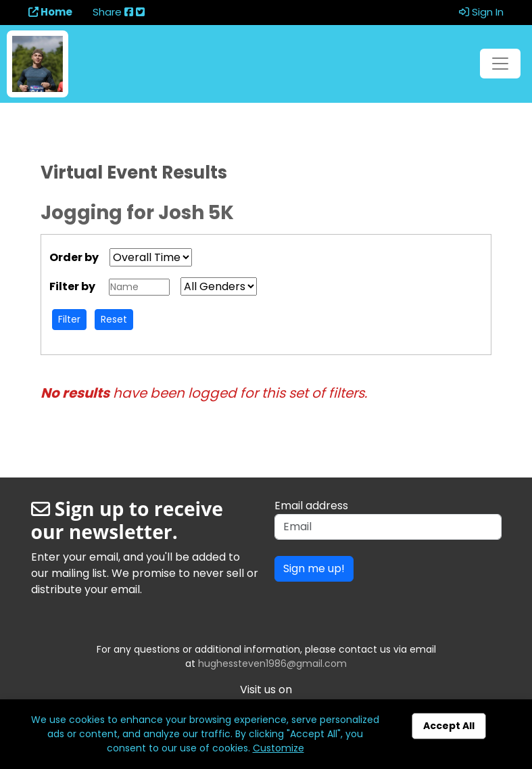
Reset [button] (114, 319)
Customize (279, 748)
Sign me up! (314, 568)
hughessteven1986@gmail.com (272, 663)
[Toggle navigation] (500, 64)
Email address (311, 506)
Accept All (449, 726)
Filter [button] (69, 319)
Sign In (481, 12)
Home (50, 12)
